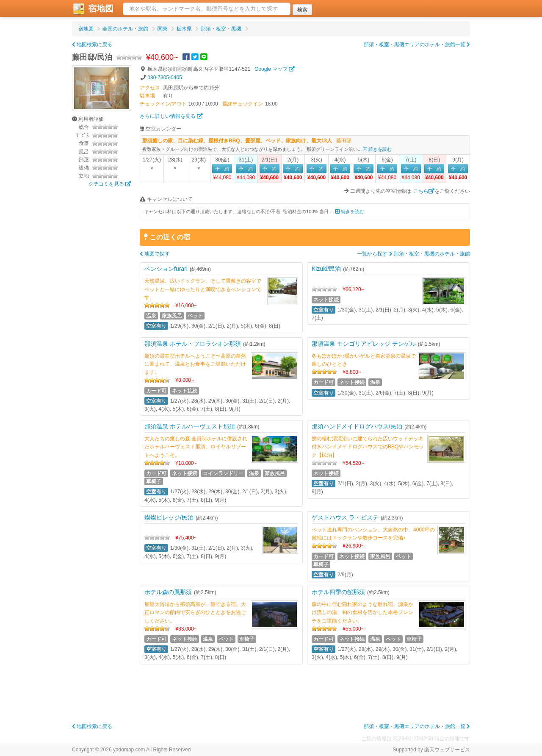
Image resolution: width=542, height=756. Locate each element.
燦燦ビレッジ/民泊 (169, 517)
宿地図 (93, 9)
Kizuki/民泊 (326, 269)
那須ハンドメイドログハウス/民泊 (357, 426)
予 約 (222, 169)
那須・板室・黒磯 (221, 29)
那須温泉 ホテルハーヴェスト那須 (190, 426)
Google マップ (275, 69)
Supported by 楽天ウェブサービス (431, 750)
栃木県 (184, 29)
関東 (163, 29)
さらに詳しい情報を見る (171, 116)
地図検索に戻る (92, 44)
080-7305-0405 (165, 78)
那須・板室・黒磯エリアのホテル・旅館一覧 (417, 44)
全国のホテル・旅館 (125, 29)
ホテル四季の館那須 (338, 592)
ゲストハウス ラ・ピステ (345, 517)
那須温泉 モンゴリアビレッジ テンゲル (364, 344)
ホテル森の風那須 (168, 592)
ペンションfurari (166, 269)
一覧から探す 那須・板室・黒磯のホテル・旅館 (413, 254)
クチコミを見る (110, 184)
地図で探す (155, 254)
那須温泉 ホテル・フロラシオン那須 (193, 344)
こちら (424, 191)
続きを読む (377, 149)
